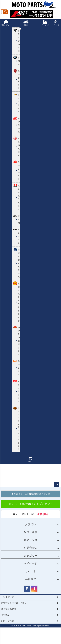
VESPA (18, 236)
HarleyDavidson (18, 429)
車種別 (26, 23)
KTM (18, 219)
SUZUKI (18, 171)
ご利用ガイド (8, 597)
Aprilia (18, 391)
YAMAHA (18, 147)
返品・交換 (31, 540)
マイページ (56, 23)
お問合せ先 (31, 548)
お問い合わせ (8, 621)
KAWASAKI (18, 198)
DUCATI (18, 80)
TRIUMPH (18, 41)
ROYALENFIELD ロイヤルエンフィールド (18, 302)
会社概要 (31, 579)
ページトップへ (57, 484)
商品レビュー (6, 23)
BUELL (18, 368)
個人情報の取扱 (9, 609)
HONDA (18, 125)
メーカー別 (45, 23)
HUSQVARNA (18, 263)
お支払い (31, 524)
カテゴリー (31, 556)
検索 (5, 12)
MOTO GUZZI (18, 341)
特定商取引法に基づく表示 (14, 603)
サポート (31, 571)
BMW (18, 61)
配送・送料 (31, 532)
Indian (18, 103)
